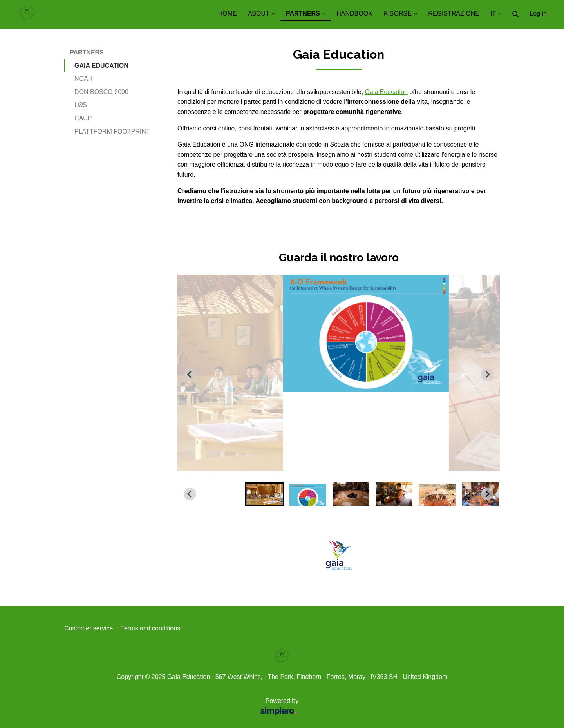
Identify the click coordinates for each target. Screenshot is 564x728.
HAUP (83, 118)
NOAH (83, 79)
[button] (265, 494)
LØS (81, 105)
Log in (538, 14)
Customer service (89, 628)
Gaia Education (386, 92)
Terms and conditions (151, 628)
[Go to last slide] (190, 375)
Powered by (184, 707)
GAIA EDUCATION (101, 66)
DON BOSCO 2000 (101, 92)
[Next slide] (487, 375)
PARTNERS (87, 52)
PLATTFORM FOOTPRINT (112, 131)
